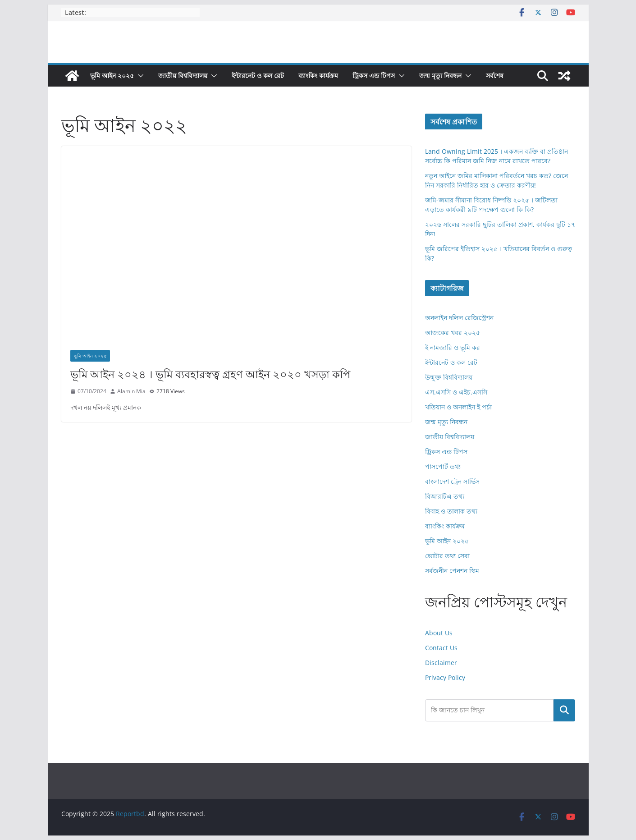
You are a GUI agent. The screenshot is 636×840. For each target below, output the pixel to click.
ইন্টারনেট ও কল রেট (258, 76)
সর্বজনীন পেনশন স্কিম (452, 571)
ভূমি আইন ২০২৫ (112, 76)
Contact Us (441, 648)
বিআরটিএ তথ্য (445, 496)
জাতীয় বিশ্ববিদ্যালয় (183, 76)
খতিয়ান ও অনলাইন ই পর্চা (458, 407)
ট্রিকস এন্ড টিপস (374, 76)
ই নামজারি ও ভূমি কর (453, 347)
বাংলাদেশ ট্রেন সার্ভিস (452, 481)
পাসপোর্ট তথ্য (443, 466)
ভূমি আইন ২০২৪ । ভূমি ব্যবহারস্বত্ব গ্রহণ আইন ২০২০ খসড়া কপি (210, 374)
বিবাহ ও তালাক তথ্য (451, 511)
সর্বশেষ (495, 76)
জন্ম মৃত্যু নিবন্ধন (440, 76)
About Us (439, 633)
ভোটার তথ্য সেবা (447, 556)
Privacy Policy (445, 677)
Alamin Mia (131, 391)
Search (564, 710)
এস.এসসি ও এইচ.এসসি (456, 392)
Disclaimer (441, 663)
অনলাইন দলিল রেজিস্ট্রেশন (459, 318)
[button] (139, 76)
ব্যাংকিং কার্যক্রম (318, 76)
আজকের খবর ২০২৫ (453, 333)
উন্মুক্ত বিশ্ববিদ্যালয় (449, 377)
